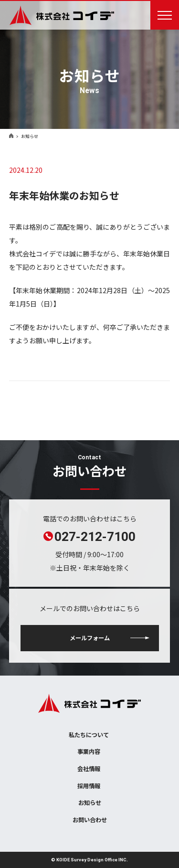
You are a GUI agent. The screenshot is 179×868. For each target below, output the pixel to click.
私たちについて (89, 735)
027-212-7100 (95, 536)
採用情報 (89, 786)
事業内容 (89, 752)
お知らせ (90, 803)
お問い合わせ (90, 820)
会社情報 (89, 769)
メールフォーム (90, 638)
